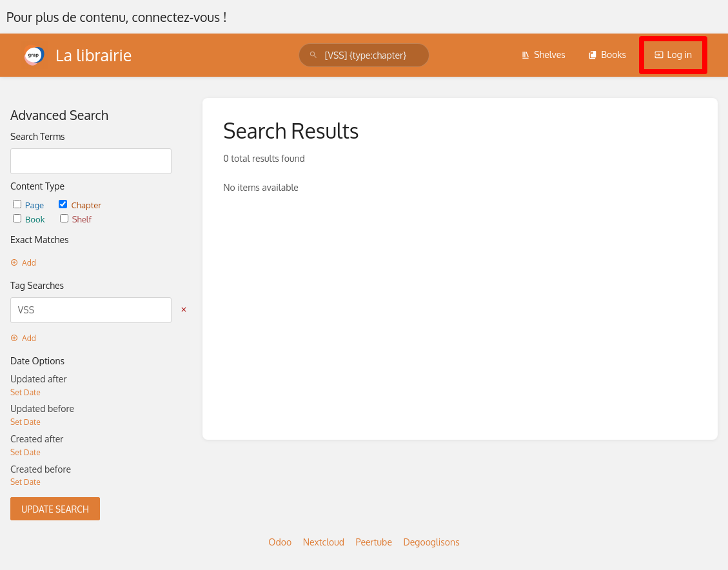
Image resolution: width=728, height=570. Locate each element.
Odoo (280, 542)
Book (30, 219)
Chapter (80, 205)
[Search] (313, 55)
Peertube (374, 542)
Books (607, 54)
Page (29, 205)
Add (23, 263)
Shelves (543, 54)
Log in (673, 54)
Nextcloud (324, 542)
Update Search (55, 509)
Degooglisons (431, 542)
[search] (364, 55)
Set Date (25, 392)
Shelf (76, 219)
